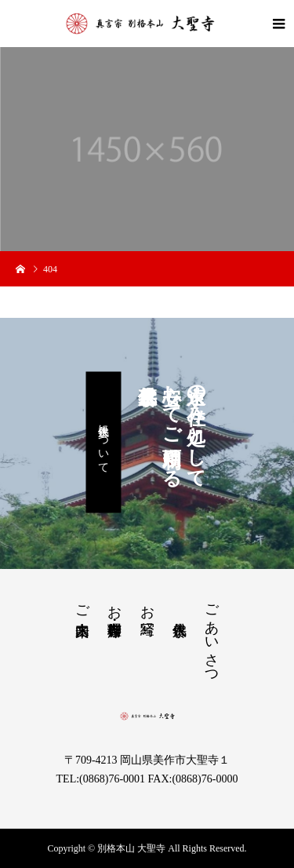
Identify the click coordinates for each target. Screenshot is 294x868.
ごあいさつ (212, 636)
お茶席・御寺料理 (114, 604)
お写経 (147, 604)
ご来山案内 (82, 604)
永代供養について (104, 443)
